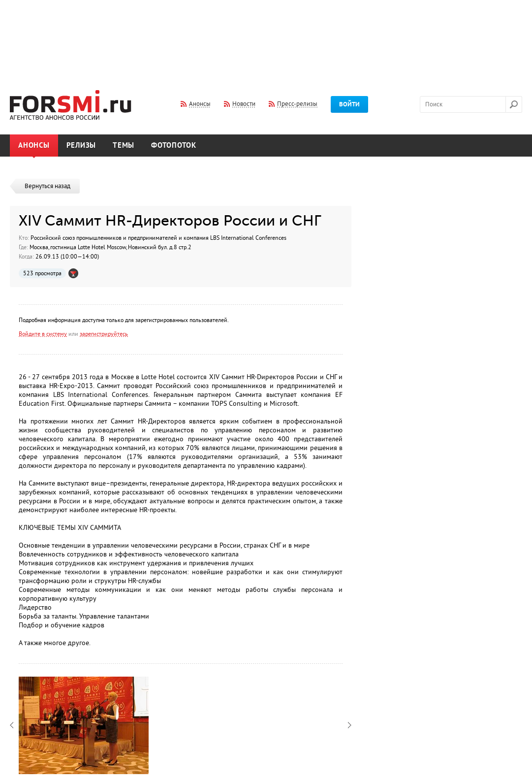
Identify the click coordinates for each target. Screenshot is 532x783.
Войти (349, 104)
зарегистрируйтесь (104, 334)
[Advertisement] (266, 38)
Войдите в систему (43, 334)
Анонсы (34, 146)
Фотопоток (174, 146)
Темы (124, 146)
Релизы (81, 146)
